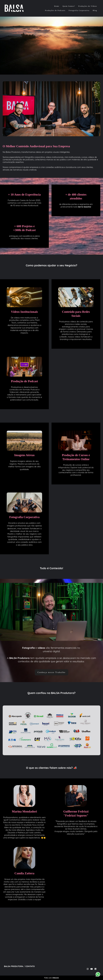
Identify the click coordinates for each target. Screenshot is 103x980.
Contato (30, 966)
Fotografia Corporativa (79, 10)
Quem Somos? (69, 6)
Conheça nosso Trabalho (52, 672)
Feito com (51, 978)
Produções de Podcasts (55, 10)
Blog (95, 10)
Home (57, 6)
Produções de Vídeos (88, 6)
